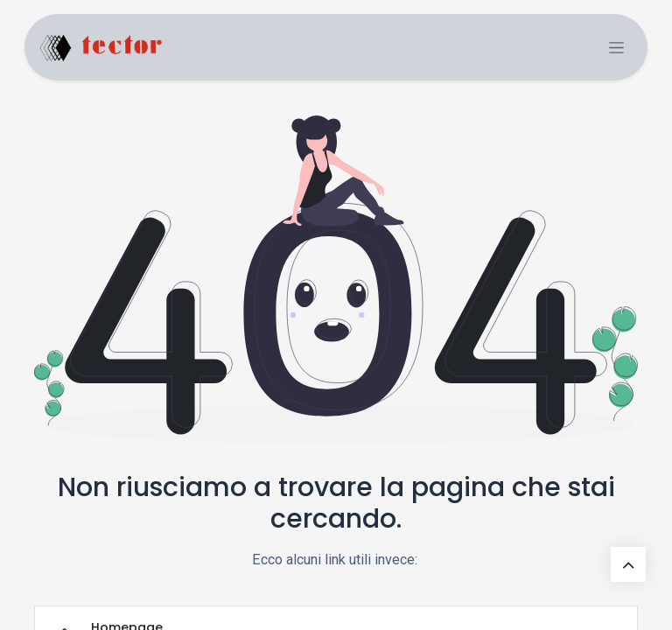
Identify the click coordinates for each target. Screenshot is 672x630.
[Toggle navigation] (616, 48)
